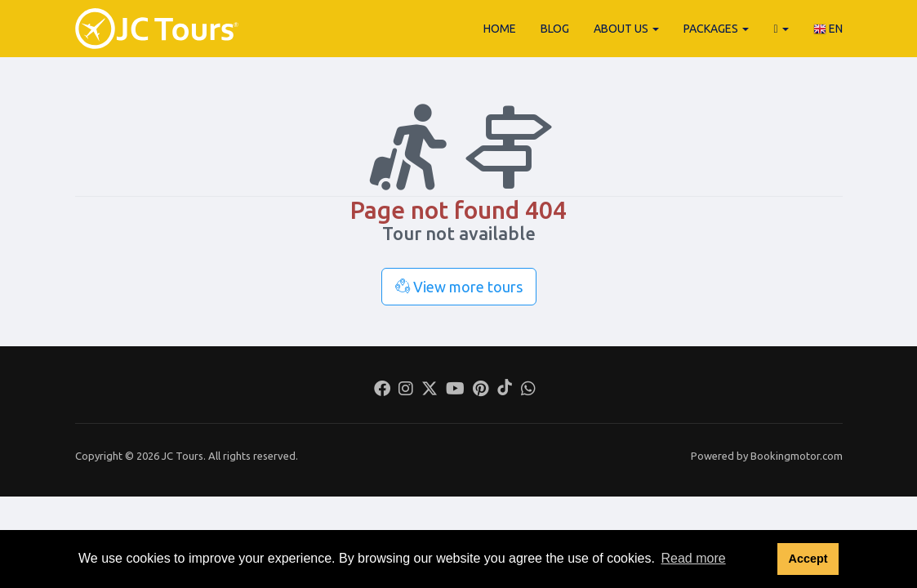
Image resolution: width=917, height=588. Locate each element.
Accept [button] (808, 559)
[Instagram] (406, 390)
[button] (781, 29)
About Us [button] (626, 29)
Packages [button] (716, 29)
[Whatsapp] (528, 390)
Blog (555, 29)
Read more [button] (693, 558)
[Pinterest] (481, 390)
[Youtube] (455, 390)
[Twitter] (430, 390)
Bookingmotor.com (797, 456)
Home (500, 29)
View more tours (459, 287)
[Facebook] (382, 390)
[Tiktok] (505, 390)
